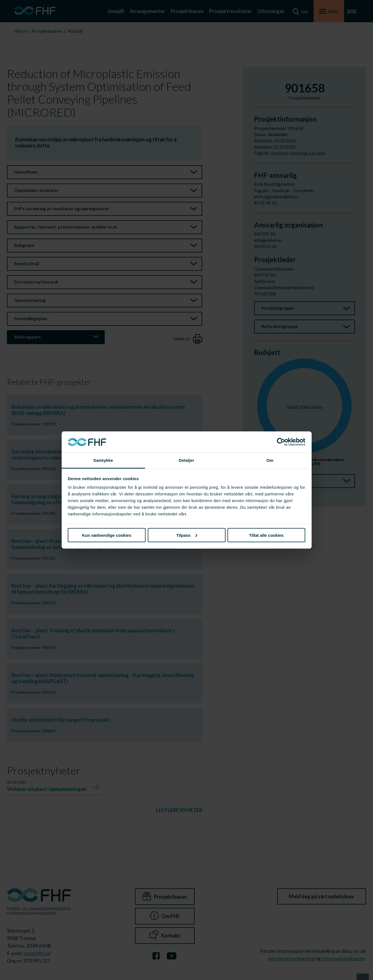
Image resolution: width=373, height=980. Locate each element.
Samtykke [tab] (103, 460)
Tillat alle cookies (266, 535)
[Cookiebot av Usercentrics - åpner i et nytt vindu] (281, 442)
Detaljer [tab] (187, 460)
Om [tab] (270, 460)
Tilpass (187, 535)
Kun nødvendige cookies (107, 535)
